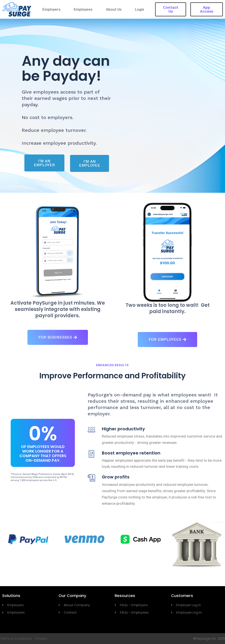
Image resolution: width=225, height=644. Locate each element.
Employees (83, 9)
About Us (114, 9)
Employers (51, 9)
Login (139, 9)
